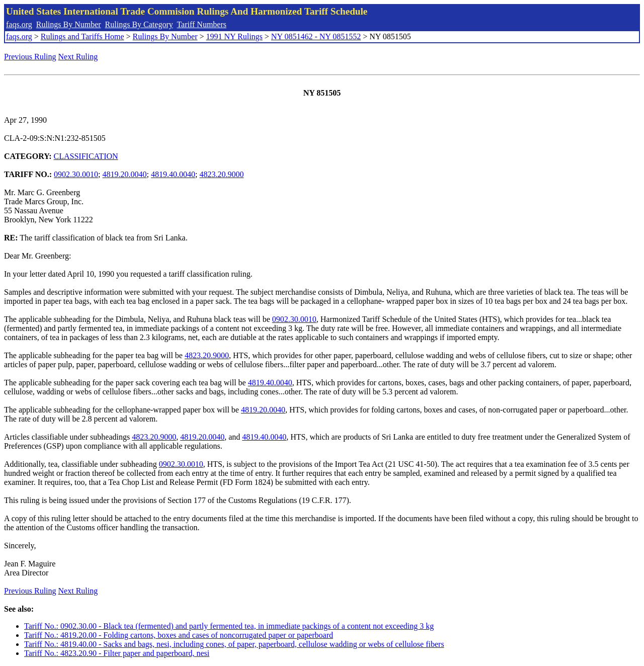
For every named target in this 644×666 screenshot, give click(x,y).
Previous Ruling (30, 57)
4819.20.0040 (125, 174)
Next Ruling (78, 57)
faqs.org (19, 24)
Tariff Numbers (202, 24)
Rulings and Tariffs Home (83, 36)
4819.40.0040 (173, 174)
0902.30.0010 (76, 174)
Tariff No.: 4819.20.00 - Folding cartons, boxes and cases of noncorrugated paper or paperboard (179, 635)
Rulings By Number (69, 24)
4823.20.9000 (221, 174)
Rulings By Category (139, 24)
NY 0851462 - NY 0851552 (316, 36)
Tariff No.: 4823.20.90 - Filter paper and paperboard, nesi (117, 653)
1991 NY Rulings (234, 36)
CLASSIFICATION (86, 156)
